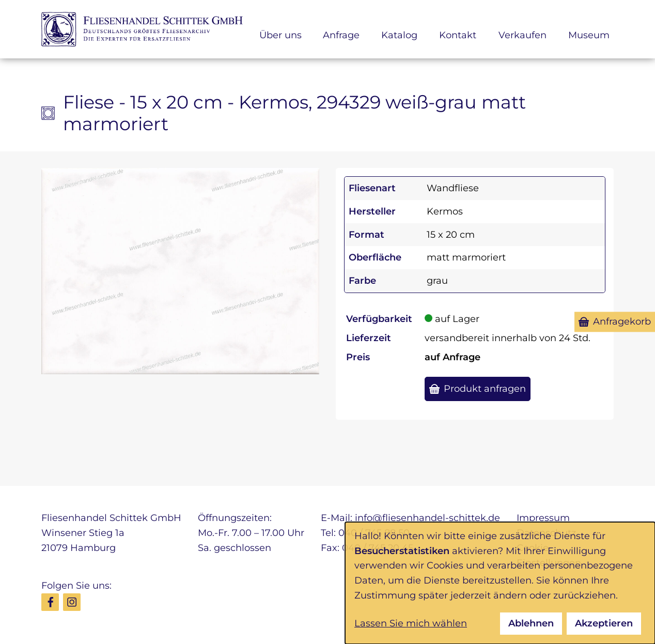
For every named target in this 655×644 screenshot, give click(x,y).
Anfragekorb (622, 321)
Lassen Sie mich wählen (411, 623)
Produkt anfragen (485, 389)
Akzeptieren (604, 623)
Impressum (543, 518)
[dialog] (500, 583)
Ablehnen (531, 623)
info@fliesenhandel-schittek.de (427, 518)
